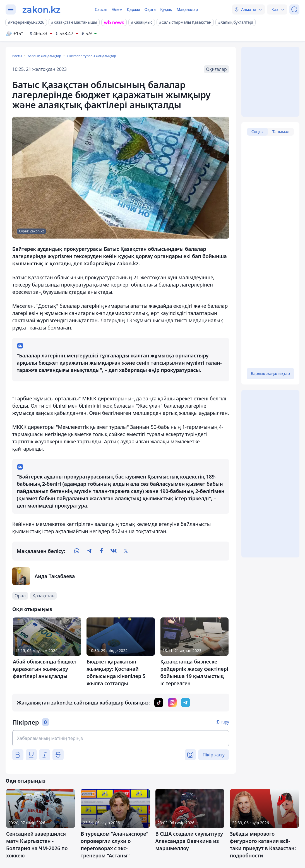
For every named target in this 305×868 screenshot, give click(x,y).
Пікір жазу (214, 755)
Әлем (117, 9)
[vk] (114, 551)
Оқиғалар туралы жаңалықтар (91, 56)
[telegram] (89, 551)
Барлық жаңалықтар (44, 56)
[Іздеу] (294, 9)
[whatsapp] (77, 551)
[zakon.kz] (41, 9)
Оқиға (150, 9)
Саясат (101, 9)
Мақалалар (187, 9)
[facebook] (101, 551)
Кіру (225, 722)
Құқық (166, 9)
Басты (17, 56)
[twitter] (126, 551)
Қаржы (134, 9)
